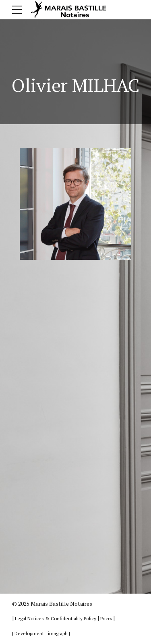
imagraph (58, 633)
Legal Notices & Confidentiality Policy (56, 618)
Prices (106, 619)
